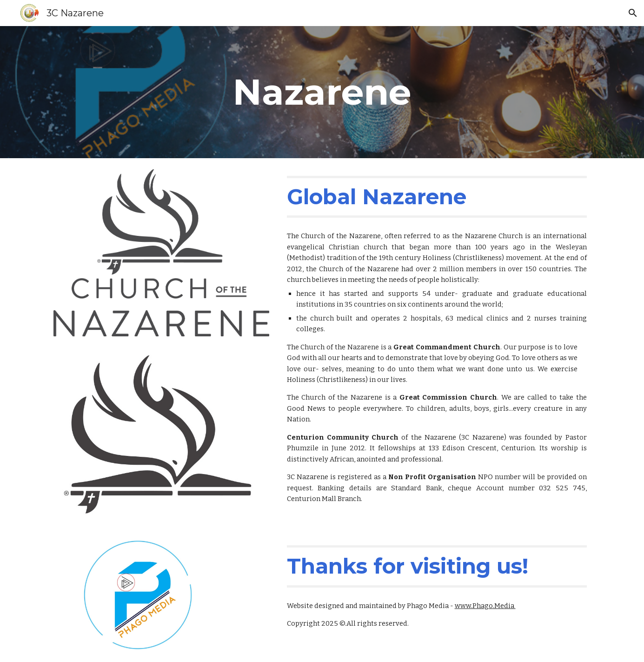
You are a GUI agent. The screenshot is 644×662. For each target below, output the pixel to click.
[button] (633, 13)
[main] (322, 92)
